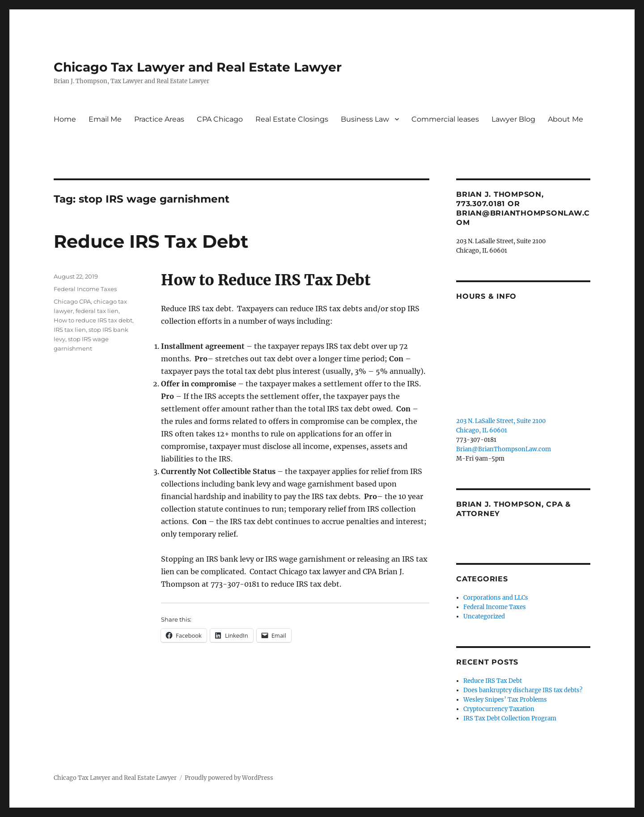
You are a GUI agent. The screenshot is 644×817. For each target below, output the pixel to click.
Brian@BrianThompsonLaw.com (504, 449)
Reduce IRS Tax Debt (151, 241)
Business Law (365, 119)
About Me (566, 119)
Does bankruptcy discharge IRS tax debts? (523, 690)
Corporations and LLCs (496, 598)
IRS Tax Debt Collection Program (510, 718)
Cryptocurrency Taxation (499, 709)
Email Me (105, 119)
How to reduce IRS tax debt (93, 320)
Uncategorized (484, 616)
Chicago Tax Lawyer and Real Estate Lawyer (198, 67)
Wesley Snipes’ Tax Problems (505, 700)
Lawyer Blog (513, 119)
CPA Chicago (220, 119)
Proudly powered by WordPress (229, 778)
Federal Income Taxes (85, 289)
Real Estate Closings (292, 119)
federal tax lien (97, 311)
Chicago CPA (72, 301)
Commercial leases (445, 119)
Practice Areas (159, 119)
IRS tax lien (70, 330)
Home (65, 119)
